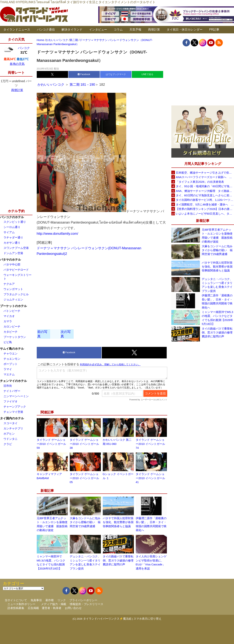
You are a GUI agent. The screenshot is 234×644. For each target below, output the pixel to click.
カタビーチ (11, 332)
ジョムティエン (13, 299)
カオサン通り (12, 243)
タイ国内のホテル (12, 418)
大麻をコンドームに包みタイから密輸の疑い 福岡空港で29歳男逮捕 (85, 522)
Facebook (84, 74)
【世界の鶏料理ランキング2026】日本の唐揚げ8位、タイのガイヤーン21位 (205, 209)
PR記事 (214, 30)
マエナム (9, 374)
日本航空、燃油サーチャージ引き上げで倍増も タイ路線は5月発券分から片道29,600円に (205, 173)
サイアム (9, 232)
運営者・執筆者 (52, 608)
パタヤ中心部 (12, 264)
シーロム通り (12, 227)
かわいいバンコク (51, 85)
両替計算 (154, 30)
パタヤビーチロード (16, 270)
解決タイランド (72, 30)
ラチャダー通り (13, 237)
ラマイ (8, 369)
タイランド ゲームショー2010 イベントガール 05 (84, 478)
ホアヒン (9, 434)
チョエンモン (12, 359)
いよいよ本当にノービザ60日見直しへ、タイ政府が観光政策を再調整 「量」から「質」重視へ (205, 214)
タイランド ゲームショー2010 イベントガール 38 (84, 444)
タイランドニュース (17, 30)
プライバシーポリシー (83, 600)
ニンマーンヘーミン (16, 396)
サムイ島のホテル (12, 349)
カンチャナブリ (13, 428)
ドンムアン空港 (13, 253)
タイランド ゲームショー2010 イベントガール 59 (51, 444)
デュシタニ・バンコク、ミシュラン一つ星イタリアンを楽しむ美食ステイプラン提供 (217, 285)
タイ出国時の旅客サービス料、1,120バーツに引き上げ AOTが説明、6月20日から (205, 200)
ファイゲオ (11, 401)
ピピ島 (8, 342)
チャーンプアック (15, 407)
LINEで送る (147, 74)
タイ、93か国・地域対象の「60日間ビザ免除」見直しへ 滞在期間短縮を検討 (205, 186)
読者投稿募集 (16, 608)
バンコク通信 (46, 30)
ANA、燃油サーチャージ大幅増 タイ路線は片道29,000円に (205, 191)
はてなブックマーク (116, 74)
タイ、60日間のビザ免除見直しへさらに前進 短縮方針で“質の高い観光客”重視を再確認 (205, 195)
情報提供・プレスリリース (87, 604)
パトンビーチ (12, 311)
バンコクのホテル (12, 217)
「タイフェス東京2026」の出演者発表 (200, 182)
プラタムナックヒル (16, 294)
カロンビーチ (12, 326)
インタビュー (98, 30)
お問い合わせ (73, 608)
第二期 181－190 (82, 85)
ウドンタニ (11, 439)
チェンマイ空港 (13, 412)
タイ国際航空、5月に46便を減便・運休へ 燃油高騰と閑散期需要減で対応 (205, 204)
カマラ (8, 321)
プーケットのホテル (13, 306)
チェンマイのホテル (13, 381)
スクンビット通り (15, 222)
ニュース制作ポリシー (21, 604)
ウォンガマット (13, 289)
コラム (118, 30)
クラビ (8, 444)
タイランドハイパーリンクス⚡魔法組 (107, 619)
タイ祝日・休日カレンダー (185, 30)
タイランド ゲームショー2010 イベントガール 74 (150, 444)
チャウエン (11, 353)
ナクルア (9, 284)
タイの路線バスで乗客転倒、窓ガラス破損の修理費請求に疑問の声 (118, 560)
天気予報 (135, 30)
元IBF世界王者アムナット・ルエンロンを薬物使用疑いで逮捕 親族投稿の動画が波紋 (217, 236)
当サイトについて (16, 600)
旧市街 (8, 386)
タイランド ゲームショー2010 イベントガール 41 (150, 478)
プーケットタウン (15, 337)
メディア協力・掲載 (54, 604)
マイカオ (9, 316)
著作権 (50, 600)
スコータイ (11, 423)
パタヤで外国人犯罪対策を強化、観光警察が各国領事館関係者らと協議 (118, 522)
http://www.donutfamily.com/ (58, 234)
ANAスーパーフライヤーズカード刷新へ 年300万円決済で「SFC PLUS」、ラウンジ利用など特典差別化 (205, 177)
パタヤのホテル (10, 260)
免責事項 (36, 600)
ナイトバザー (12, 391)
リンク (62, 600)
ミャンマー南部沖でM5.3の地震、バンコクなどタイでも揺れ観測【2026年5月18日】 (217, 318)
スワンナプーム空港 (16, 248)
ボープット (11, 364)
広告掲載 (33, 608)
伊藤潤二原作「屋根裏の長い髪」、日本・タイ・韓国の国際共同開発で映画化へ (217, 301)
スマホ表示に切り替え (147, 619)
